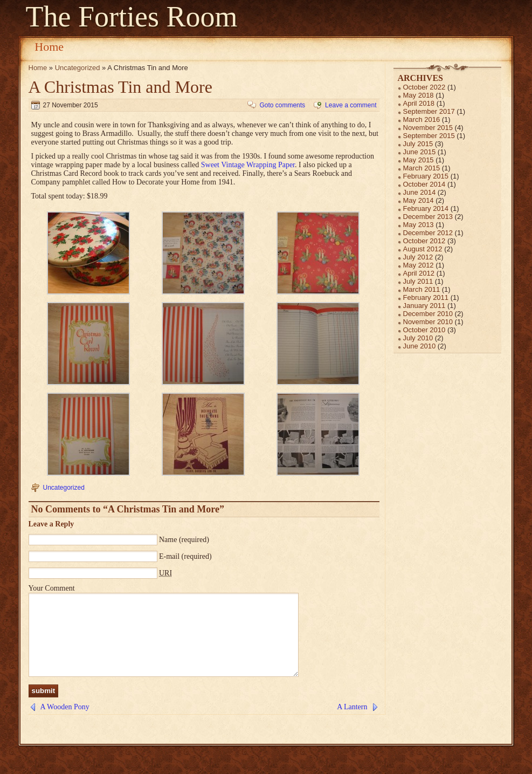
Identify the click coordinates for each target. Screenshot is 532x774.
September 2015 (429, 136)
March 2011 (422, 289)
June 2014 (420, 192)
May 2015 (419, 160)
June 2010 (420, 346)
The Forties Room (132, 17)
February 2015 (426, 176)
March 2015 (422, 168)
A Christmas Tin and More (120, 87)
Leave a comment (351, 105)
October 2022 (424, 87)
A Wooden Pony (65, 723)
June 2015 (420, 152)
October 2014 (424, 184)
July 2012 (418, 257)
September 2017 (429, 111)
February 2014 (426, 208)
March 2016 (422, 119)
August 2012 (423, 249)
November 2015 (428, 128)
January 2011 (424, 306)
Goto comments (282, 105)
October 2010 (424, 330)
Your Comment (52, 588)
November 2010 (428, 322)
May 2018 (419, 95)
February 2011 (426, 297)
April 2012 (419, 273)
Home (49, 47)
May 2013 (419, 225)
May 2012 (419, 265)
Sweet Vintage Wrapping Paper (248, 165)
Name (168, 540)
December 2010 (428, 314)
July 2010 (418, 338)
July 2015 (418, 144)
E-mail (169, 556)
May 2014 (419, 200)
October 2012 (424, 241)
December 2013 (428, 217)
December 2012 (428, 233)
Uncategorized (78, 68)
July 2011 (418, 281)
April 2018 (419, 103)
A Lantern (352, 723)
